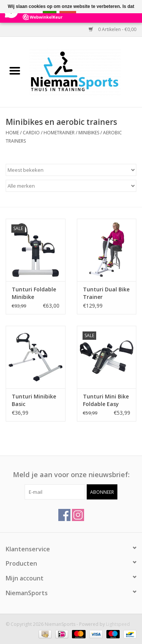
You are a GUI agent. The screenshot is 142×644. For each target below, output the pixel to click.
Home (12, 133)
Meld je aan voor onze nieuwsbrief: (71, 475)
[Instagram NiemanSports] (78, 515)
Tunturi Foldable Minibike (34, 293)
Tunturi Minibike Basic (34, 400)
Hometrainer (59, 133)
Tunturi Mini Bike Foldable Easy (106, 400)
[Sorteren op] (71, 170)
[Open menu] (15, 70)
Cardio (31, 133)
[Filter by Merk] (71, 186)
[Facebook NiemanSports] (64, 515)
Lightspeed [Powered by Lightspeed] (118, 624)
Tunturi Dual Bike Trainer (106, 293)
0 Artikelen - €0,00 (112, 29)
